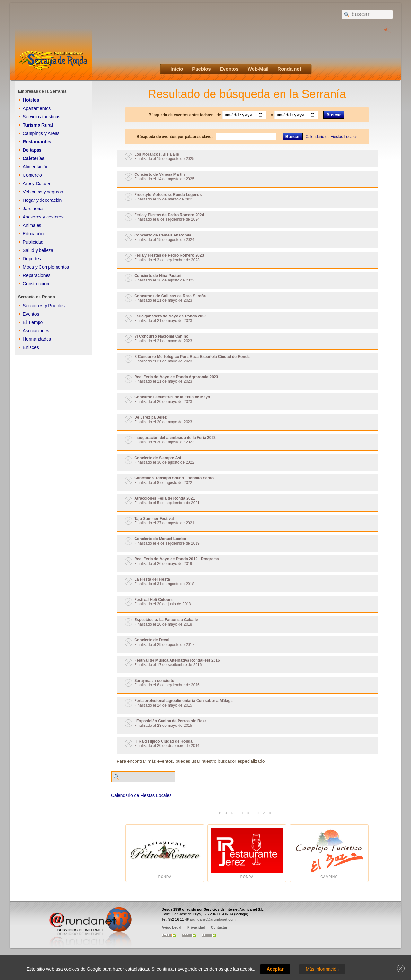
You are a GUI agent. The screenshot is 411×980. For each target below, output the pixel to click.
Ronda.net (289, 69)
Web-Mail (258, 69)
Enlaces (31, 347)
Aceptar (275, 969)
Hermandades (37, 339)
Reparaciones (37, 275)
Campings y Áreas (41, 133)
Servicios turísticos (42, 117)
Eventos (229, 69)
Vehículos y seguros (43, 192)
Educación (33, 234)
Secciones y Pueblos (44, 306)
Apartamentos (37, 108)
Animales (32, 225)
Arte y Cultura (37, 183)
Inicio (177, 69)
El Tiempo (33, 322)
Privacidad (196, 927)
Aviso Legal (172, 927)
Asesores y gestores (43, 217)
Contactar (219, 927)
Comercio (32, 175)
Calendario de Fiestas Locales (332, 137)
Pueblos (201, 69)
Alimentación (36, 167)
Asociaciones (36, 331)
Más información (322, 969)
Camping (329, 853)
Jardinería (33, 209)
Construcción (36, 284)
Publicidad (33, 242)
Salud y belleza (38, 250)
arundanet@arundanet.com (213, 919)
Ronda (165, 853)
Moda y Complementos (46, 267)
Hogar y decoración (42, 200)
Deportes (32, 259)
